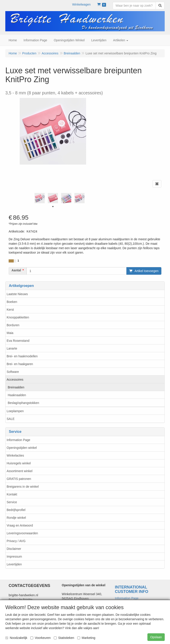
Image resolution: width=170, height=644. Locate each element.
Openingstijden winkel (22, 448)
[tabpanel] (40, 198)
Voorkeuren (41, 638)
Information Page (18, 440)
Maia (10, 333)
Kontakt (12, 494)
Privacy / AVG (16, 541)
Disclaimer (14, 549)
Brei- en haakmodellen (22, 356)
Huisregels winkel (19, 463)
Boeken (12, 302)
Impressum (14, 557)
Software (13, 372)
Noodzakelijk (16, 638)
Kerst (10, 310)
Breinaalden (16, 387)
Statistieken (64, 638)
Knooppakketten (18, 317)
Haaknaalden (17, 395)
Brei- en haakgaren (20, 364)
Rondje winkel (16, 518)
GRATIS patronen (19, 479)
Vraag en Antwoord (20, 525)
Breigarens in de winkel (23, 487)
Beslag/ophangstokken (23, 403)
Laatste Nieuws (17, 294)
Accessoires (15, 380)
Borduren (13, 325)
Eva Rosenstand (18, 341)
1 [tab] (53, 207)
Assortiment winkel (20, 471)
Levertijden (14, 564)
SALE (11, 419)
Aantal (16, 270)
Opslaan (156, 637)
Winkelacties (15, 455)
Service (12, 502)
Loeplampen (15, 411)
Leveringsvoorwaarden (22, 533)
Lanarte (12, 348)
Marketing (86, 638)
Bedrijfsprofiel (16, 510)
